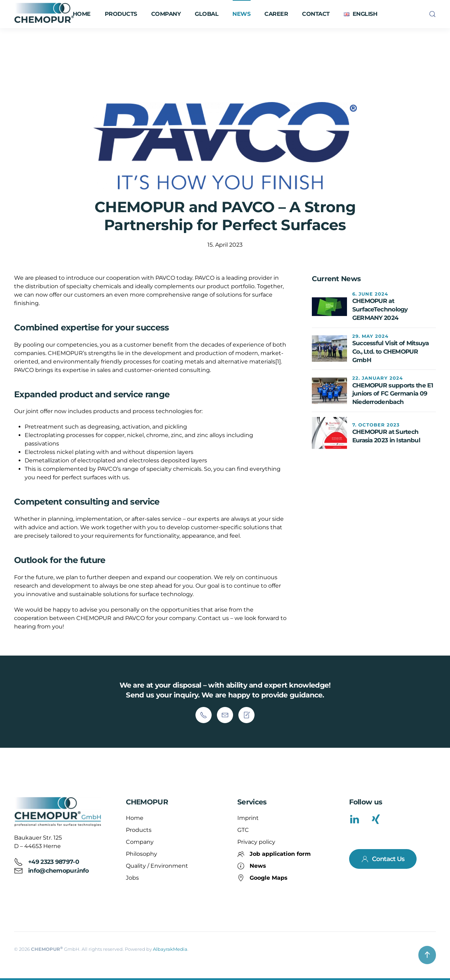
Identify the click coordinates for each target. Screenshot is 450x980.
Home (82, 14)
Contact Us (383, 859)
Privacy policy (256, 842)
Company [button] (166, 14)
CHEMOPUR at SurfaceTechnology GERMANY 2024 (380, 309)
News (241, 14)
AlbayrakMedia (170, 949)
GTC (243, 830)
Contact (316, 14)
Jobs (132, 878)
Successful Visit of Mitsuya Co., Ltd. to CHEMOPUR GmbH (391, 352)
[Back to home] (45, 14)
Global (207, 14)
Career (276, 14)
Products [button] (121, 14)
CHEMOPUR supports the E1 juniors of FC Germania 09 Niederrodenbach (393, 394)
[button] (361, 14)
